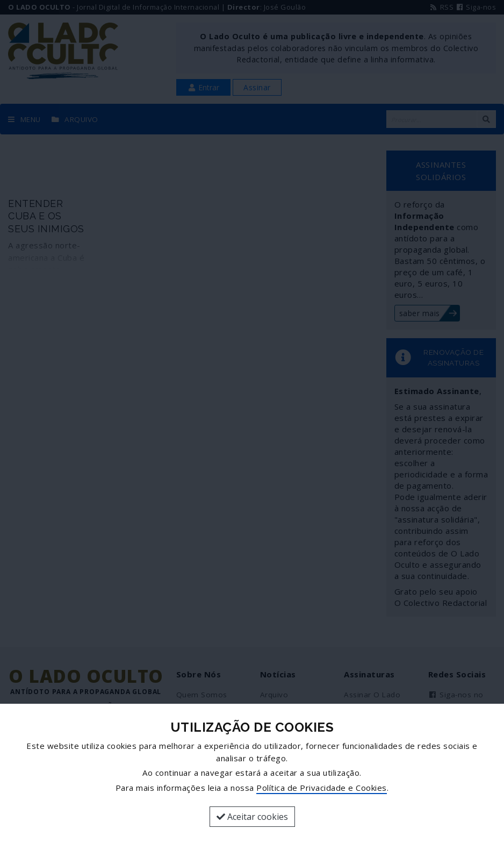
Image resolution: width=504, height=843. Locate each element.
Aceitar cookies (252, 817)
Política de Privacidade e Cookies (322, 788)
